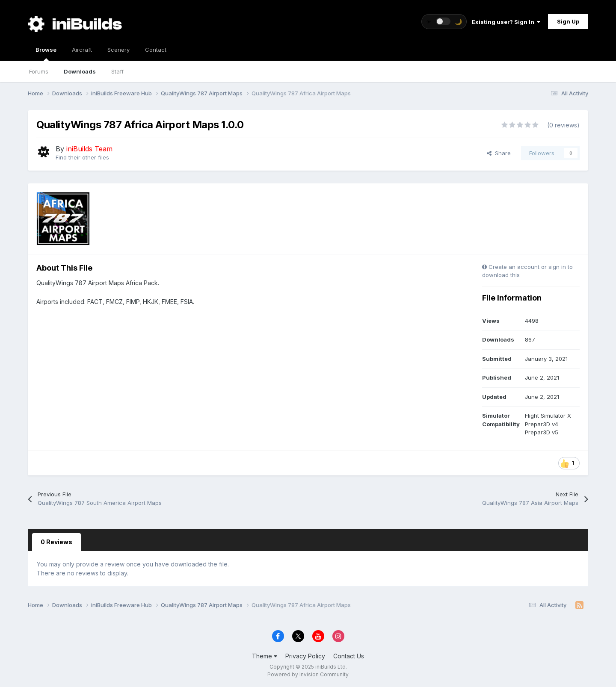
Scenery (118, 50)
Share (499, 153)
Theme (265, 656)
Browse (46, 53)
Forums (39, 71)
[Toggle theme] (444, 22)
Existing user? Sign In (506, 22)
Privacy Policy (305, 656)
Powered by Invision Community (308, 674)
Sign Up (568, 21)
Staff (117, 71)
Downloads (80, 71)
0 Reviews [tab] (56, 542)
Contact (156, 50)
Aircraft (82, 50)
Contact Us (349, 656)
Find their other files (82, 157)
